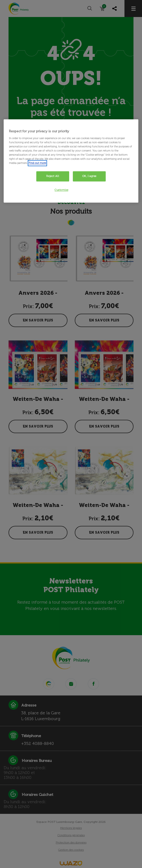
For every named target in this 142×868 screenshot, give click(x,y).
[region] (71, 161)
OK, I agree (89, 176)
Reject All (53, 176)
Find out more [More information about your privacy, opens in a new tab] (37, 163)
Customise (61, 190)
